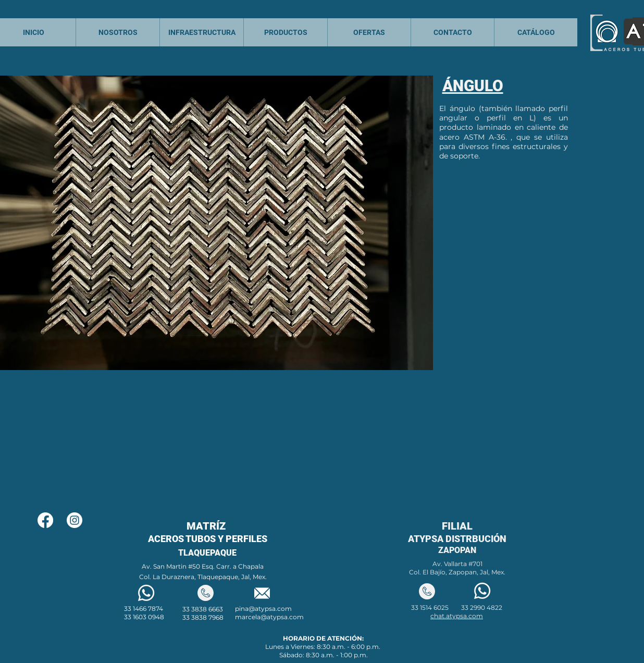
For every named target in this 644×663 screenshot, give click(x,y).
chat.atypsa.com (457, 616)
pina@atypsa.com (263, 609)
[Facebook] (45, 520)
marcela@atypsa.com (269, 617)
